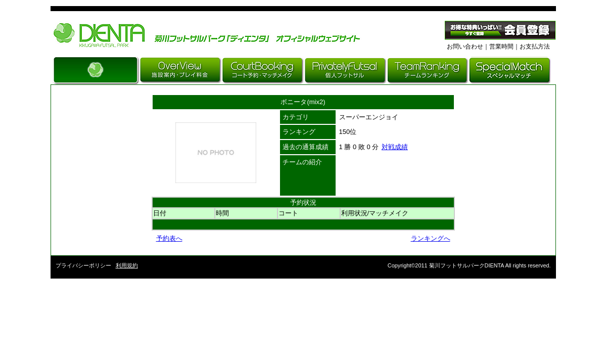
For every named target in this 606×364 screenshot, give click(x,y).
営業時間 (501, 47)
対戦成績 (395, 147)
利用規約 (127, 265)
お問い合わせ (465, 47)
